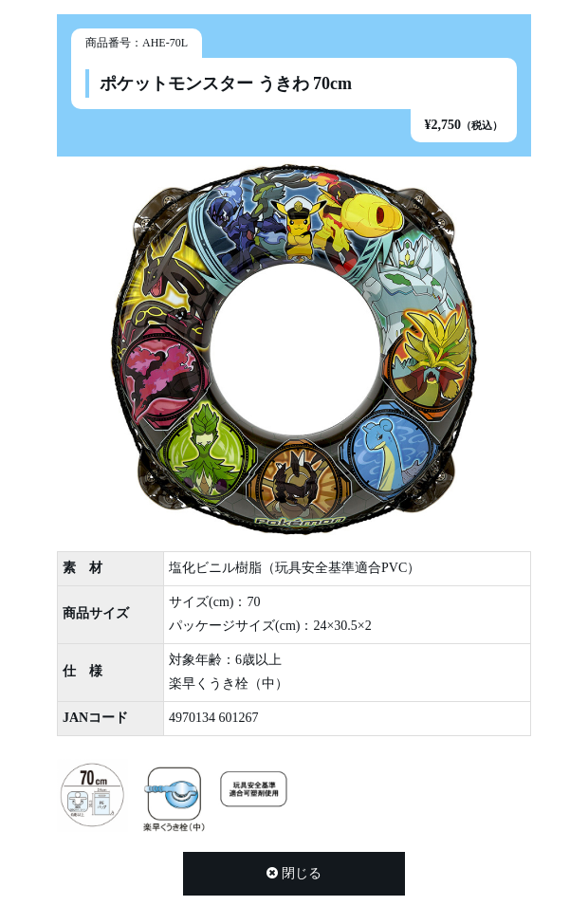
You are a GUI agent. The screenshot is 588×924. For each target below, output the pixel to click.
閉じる (294, 873)
